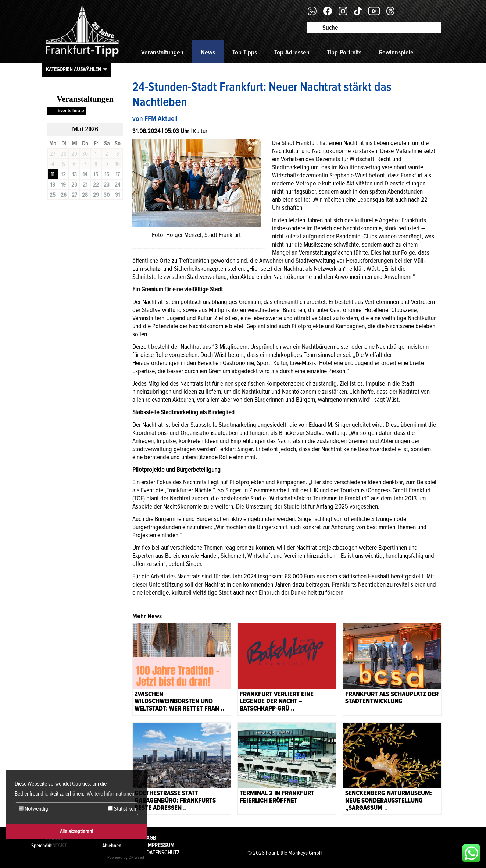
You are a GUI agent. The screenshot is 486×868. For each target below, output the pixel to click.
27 (74, 195)
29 (96, 195)
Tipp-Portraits (344, 52)
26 (64, 195)
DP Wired (136, 858)
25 (53, 195)
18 (53, 185)
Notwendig (33, 809)
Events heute (71, 111)
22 (96, 185)
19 (63, 185)
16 (107, 174)
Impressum (160, 845)
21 (85, 185)
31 (117, 195)
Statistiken (122, 809)
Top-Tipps (245, 52)
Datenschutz (163, 853)
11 (53, 174)
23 (107, 185)
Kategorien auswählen (74, 69)
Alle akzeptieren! (76, 831)
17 (118, 174)
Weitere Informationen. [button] (111, 794)
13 (74, 174)
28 (85, 195)
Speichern (41, 846)
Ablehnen (112, 846)
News (208, 52)
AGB (151, 838)
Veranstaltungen (162, 52)
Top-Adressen (292, 52)
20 (74, 185)
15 (96, 174)
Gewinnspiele (396, 52)
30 (107, 195)
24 (117, 185)
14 (85, 174)
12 (63, 174)
